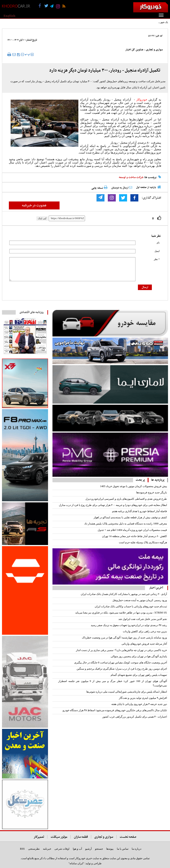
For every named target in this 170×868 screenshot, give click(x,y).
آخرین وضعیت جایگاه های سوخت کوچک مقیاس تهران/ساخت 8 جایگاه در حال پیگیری (121, 663)
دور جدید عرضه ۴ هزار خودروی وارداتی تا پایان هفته (139, 704)
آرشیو (88, 849)
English (9, 16)
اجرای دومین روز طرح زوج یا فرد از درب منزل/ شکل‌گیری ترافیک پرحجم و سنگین (122, 669)
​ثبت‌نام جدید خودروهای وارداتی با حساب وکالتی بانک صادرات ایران (131, 606)
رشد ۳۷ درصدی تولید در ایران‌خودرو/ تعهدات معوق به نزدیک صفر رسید (129, 625)
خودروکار (142, 100)
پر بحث (140, 480)
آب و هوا (77, 849)
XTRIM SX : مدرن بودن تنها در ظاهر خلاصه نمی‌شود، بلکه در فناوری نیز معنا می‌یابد (121, 613)
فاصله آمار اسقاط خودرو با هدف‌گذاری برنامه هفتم (139, 511)
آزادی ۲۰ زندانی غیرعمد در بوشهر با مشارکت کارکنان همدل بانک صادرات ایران (124, 594)
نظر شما (156, 236)
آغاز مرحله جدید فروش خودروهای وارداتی (144, 644)
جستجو (99, 849)
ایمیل (157, 251)
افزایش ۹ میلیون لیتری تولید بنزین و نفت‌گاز (143, 698)
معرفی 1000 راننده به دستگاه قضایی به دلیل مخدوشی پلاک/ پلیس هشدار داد (126, 524)
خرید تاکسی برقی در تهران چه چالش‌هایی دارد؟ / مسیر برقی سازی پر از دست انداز (121, 650)
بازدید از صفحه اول (146, 187)
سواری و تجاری (154, 50)
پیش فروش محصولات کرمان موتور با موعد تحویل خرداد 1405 (133, 486)
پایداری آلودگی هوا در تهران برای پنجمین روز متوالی (139, 656)
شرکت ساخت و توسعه (131, 177)
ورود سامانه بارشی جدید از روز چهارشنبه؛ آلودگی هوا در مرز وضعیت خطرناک (124, 638)
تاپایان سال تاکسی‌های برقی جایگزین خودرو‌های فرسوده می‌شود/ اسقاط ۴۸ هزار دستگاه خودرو (115, 710)
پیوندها (110, 849)
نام (158, 243)
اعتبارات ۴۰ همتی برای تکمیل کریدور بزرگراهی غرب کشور (135, 717)
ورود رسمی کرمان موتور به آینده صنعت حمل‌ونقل (140, 600)
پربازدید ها (158, 480)
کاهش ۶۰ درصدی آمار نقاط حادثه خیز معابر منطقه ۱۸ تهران (134, 536)
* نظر (157, 259)
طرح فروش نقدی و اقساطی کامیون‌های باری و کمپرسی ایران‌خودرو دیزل (126, 499)
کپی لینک (42, 218)
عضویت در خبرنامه (34, 205)
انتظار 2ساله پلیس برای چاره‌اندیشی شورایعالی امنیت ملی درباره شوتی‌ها (127, 692)
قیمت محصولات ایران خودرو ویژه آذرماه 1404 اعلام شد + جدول (132, 530)
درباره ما (136, 849)
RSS (22, 849)
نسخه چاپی (99, 188)
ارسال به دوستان (122, 188)
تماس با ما (123, 849)
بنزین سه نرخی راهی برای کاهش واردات (145, 631)
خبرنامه (47, 849)
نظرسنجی (34, 849)
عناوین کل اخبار (134, 50)
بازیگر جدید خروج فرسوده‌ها (152, 492)
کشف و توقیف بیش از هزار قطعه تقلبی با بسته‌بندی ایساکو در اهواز (130, 517)
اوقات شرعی (62, 849)
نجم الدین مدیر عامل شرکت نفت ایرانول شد (143, 619)
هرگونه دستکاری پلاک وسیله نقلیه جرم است (143, 542)
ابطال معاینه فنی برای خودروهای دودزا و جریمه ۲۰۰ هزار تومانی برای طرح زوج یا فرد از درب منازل (113, 505)
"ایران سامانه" (76, 863)
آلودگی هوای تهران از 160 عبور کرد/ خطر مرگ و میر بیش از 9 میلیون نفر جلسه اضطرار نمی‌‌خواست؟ (113, 683)
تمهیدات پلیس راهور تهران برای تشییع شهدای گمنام (139, 675)
